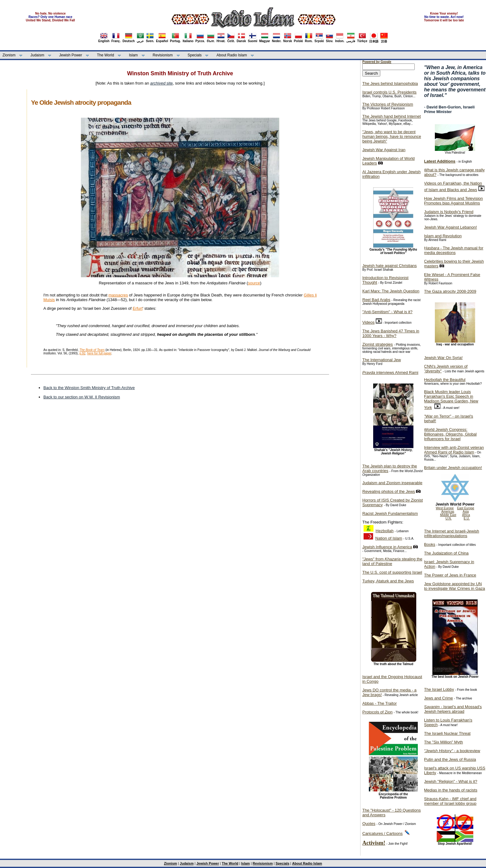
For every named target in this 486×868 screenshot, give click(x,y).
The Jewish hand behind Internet (392, 116)
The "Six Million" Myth (444, 742)
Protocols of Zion (378, 712)
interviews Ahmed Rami (390, 373)
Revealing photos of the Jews (389, 491)
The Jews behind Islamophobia (390, 83)
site (162, 83)
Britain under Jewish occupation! (453, 468)
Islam (133, 55)
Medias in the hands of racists (451, 790)
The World (106, 55)
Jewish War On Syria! (443, 358)
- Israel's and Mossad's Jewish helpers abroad (453, 709)
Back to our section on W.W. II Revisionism (82, 397)
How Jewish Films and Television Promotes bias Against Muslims (453, 201)
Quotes (369, 824)
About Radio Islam (232, 55)
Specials (194, 55)
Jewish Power (71, 55)
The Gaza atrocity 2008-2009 (450, 291)
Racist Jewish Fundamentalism (390, 513)
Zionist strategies (378, 344)
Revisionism (163, 55)
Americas (448, 512)
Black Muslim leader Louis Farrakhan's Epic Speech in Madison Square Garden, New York (451, 400)
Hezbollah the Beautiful (445, 380)
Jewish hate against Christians (390, 266)
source (254, 283)
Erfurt (138, 308)
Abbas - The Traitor (380, 703)
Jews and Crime (438, 698)
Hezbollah (385, 531)
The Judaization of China (446, 553)
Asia (466, 512)
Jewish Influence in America (387, 547)
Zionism (9, 55)
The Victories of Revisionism (388, 104)
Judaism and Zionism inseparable (392, 483)
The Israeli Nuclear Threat (447, 733)
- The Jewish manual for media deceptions (454, 250)
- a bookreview (452, 751)
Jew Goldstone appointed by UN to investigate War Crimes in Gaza (455, 586)
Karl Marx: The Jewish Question (391, 291)
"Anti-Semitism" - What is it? (387, 312)
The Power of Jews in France (450, 575)
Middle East (448, 515)
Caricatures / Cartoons (382, 833)
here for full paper (99, 353)
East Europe (466, 508)
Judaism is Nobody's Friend (449, 212)
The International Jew (382, 360)
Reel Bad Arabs (376, 300)
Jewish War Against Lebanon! (451, 227)
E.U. (467, 518)
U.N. (448, 518)
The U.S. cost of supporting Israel (392, 572)
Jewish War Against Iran (384, 150)
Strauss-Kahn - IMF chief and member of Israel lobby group (450, 801)
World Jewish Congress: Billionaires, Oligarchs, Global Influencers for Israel (450, 434)
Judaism (37, 55)
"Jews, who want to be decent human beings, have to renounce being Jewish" (392, 136)
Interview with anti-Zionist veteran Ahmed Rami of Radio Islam (454, 450)
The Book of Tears (92, 350)
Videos (369, 322)
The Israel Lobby (439, 689)
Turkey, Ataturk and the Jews (388, 581)
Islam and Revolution (443, 236)
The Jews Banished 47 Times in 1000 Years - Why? (391, 333)
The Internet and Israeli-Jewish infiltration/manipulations (452, 533)
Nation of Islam (389, 538)
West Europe (445, 508)
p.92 (82, 353)
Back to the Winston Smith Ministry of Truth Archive (89, 388)
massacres (118, 295)
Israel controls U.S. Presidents (389, 92)
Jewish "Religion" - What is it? (451, 781)
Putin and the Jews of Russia (450, 759)
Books (430, 544)
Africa (466, 515)
